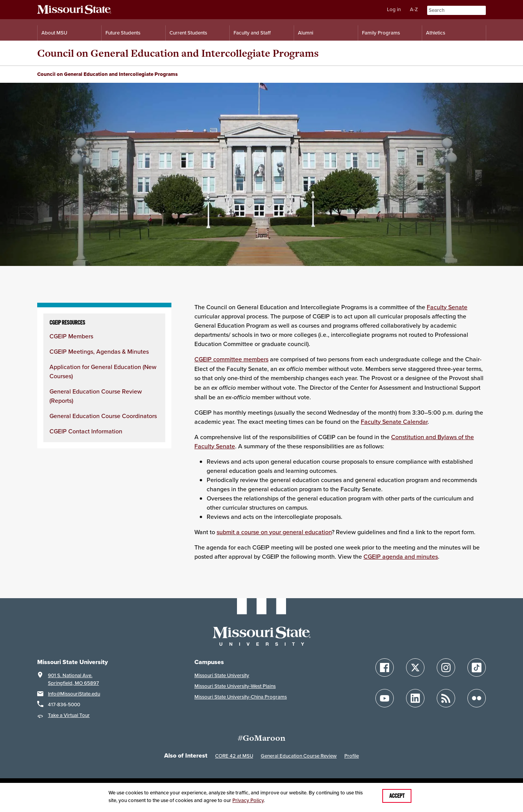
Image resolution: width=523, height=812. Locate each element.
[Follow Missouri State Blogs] (446, 698)
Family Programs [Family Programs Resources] (381, 33)
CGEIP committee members (231, 359)
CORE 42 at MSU (234, 756)
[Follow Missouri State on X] (415, 668)
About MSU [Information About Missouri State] (54, 33)
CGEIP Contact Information (86, 431)
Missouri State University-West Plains (235, 686)
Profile (352, 756)
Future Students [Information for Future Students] (123, 33)
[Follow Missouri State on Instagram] (446, 668)
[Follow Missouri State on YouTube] (385, 698)
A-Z (414, 9)
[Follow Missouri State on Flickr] (477, 698)
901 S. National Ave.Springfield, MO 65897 (73, 679)
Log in (394, 9)
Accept (397, 796)
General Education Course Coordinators (103, 416)
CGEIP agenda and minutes (401, 557)
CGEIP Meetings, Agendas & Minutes (99, 352)
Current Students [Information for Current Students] (188, 33)
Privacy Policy (248, 800)
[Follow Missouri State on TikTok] (477, 668)
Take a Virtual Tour (69, 715)
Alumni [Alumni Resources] (306, 33)
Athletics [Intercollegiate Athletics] (436, 33)
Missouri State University (222, 675)
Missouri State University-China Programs (241, 697)
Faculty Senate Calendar (394, 422)
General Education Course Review (299, 756)
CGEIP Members (71, 336)
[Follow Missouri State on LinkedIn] (415, 698)
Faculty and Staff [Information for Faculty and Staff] (252, 33)
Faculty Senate (447, 307)
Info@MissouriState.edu (74, 694)
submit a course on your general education (274, 532)
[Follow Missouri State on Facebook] (385, 668)
